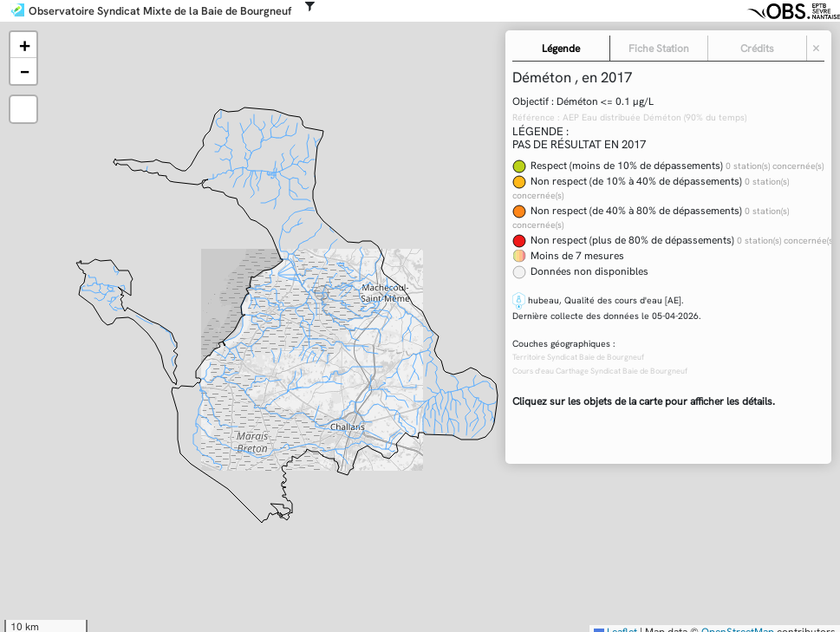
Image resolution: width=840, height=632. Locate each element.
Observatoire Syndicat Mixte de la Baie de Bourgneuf (160, 11)
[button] (23, 45)
